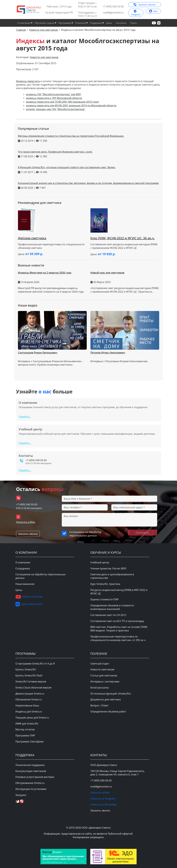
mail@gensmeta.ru (113, 13)
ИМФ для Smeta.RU (27, 724)
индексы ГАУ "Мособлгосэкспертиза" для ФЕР (53, 94)
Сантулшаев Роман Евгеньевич (38, 353)
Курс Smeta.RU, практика (105, 584)
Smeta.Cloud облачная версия (33, 688)
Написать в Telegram (103, 799)
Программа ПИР (25, 735)
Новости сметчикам (102, 669)
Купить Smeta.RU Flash (29, 675)
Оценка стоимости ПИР (104, 599)
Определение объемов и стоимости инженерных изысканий (112, 607)
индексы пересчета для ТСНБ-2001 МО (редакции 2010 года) (62, 102)
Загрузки (21, 795)
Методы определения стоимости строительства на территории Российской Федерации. (71, 136)
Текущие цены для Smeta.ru (32, 718)
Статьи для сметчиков (104, 675)
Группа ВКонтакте (29, 604)
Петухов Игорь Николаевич (108, 353)
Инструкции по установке (31, 789)
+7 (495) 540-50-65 (113, 6)
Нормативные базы (27, 705)
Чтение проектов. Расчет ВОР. (109, 568)
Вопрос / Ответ (99, 705)
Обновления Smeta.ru (29, 699)
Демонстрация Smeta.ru (30, 694)
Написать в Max (26, 522)
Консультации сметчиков (31, 771)
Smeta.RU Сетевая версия (31, 682)
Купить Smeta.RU (26, 669)
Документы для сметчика (105, 699)
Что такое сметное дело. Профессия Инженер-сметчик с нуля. (55, 152)
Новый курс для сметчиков (107, 273)
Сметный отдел (100, 664)
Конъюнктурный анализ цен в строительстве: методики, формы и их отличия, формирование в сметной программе (88, 183)
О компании (23, 562)
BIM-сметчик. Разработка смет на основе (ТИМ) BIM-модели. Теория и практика (119, 629)
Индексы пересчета (28, 81)
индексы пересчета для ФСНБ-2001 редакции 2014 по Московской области (71, 105)
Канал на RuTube (29, 597)
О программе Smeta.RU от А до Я (35, 664)
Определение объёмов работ (108, 712)
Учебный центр (100, 562)
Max (153, 11)
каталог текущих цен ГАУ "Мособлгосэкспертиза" (56, 109)
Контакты (121, 23)
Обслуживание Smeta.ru (30, 783)
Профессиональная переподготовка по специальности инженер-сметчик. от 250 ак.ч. (118, 638)
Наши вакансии (25, 584)
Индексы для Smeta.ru (29, 712)
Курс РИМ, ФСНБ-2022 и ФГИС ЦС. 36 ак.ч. (123, 238)
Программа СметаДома (30, 742)
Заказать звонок (145, 5)
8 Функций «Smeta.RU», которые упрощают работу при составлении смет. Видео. (67, 167)
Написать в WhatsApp (103, 804)
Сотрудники (23, 568)
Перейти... (25, 417)
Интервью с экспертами (105, 682)
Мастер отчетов (25, 729)
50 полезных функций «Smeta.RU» (111, 694)
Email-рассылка (99, 688)
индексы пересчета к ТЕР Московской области (54, 98)
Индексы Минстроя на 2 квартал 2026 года (45, 273)
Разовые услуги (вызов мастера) (35, 777)
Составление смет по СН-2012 (108, 615)
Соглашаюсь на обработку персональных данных (85, 534)
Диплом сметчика (32, 238)
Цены (109, 23)
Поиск (134, 23)
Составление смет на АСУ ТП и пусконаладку (117, 621)
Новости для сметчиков (44, 57)
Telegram (136, 14)
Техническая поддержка (30, 765)
